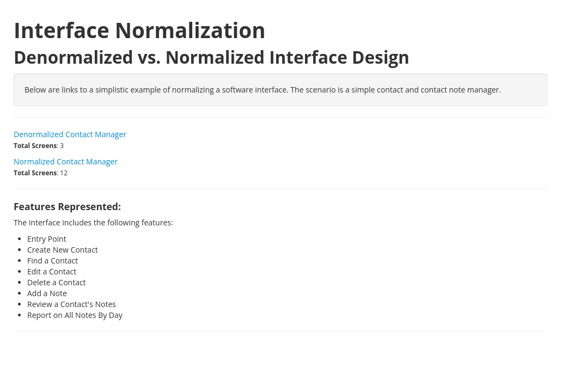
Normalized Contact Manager (66, 161)
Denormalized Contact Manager (70, 134)
